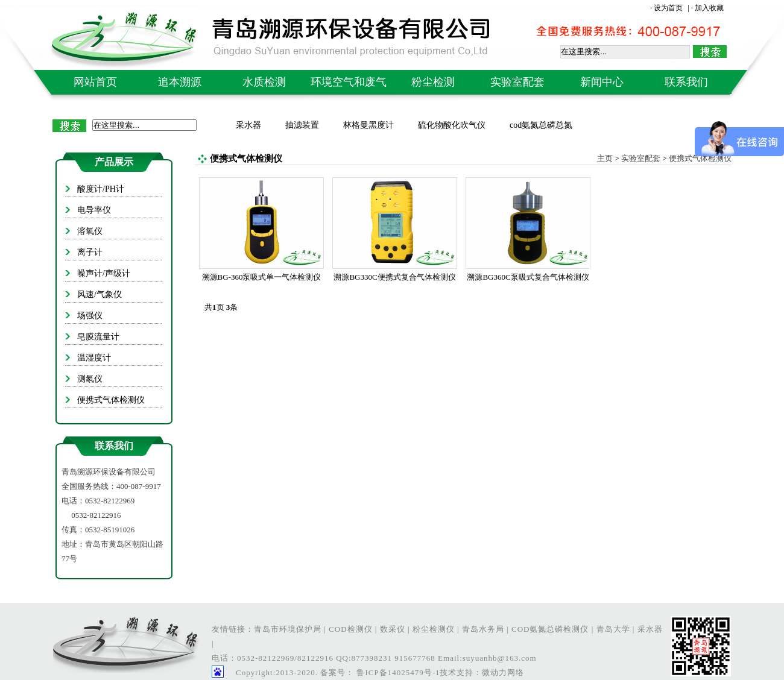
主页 (605, 158)
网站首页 (95, 82)
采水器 (248, 125)
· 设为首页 (667, 8)
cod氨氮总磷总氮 (541, 125)
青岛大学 (613, 629)
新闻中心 (602, 82)
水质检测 (264, 82)
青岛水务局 (483, 629)
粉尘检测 (433, 82)
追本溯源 (180, 82)
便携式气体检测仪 (700, 158)
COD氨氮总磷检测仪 (550, 629)
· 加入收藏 (707, 8)
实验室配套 (517, 82)
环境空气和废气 (349, 82)
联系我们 (686, 82)
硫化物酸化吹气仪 (452, 125)
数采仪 (393, 629)
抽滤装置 (302, 125)
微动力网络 (503, 672)
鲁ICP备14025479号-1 (397, 672)
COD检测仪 (350, 629)
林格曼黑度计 (368, 125)
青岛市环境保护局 (288, 629)
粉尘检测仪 (434, 629)
